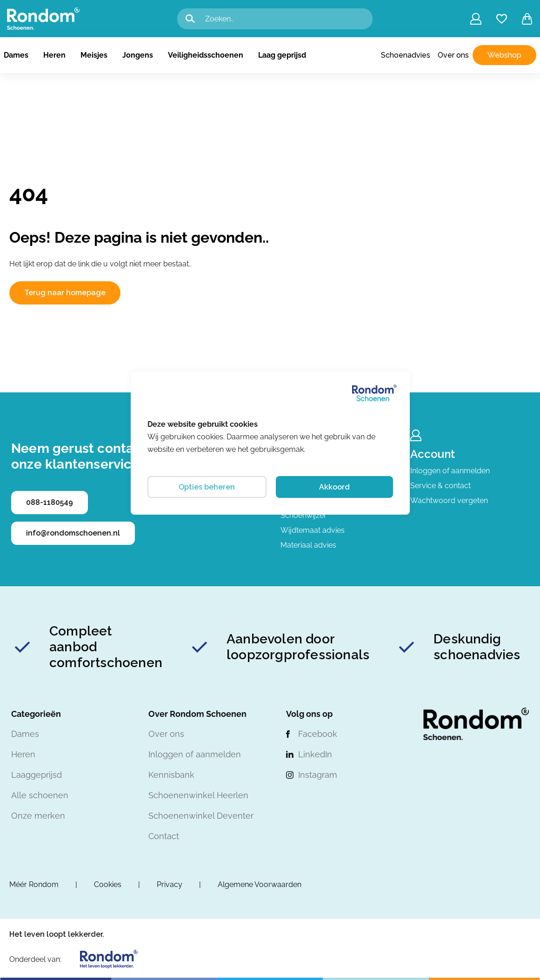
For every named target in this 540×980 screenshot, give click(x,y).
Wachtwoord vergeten (449, 500)
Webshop (504, 55)
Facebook (318, 734)
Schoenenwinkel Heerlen (198, 795)
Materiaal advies (308, 545)
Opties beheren (207, 487)
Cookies (108, 884)
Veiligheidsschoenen (206, 55)
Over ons (453, 55)
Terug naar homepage (65, 293)
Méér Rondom (34, 884)
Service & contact (440, 486)
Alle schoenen (40, 795)
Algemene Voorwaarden (260, 884)
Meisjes (94, 55)
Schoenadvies (406, 55)
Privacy (170, 884)
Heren (54, 55)
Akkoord (334, 487)
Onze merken (38, 816)
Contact (164, 836)
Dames (16, 55)
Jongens (138, 55)
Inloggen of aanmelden (450, 471)
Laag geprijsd (282, 55)
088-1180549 (50, 502)
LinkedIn (315, 754)
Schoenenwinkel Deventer (201, 816)
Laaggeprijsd (37, 775)
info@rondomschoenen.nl (73, 533)
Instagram (318, 775)
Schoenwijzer (303, 515)
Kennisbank (171, 775)
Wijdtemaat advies (313, 530)
